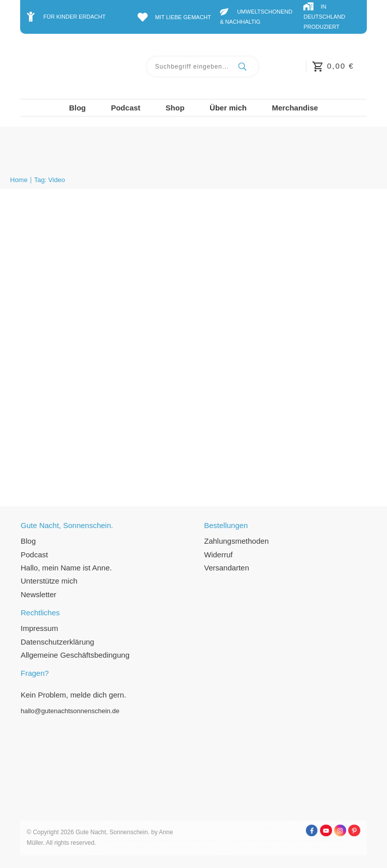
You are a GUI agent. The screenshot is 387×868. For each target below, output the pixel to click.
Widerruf (218, 555)
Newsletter (39, 594)
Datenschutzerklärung (57, 642)
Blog (28, 541)
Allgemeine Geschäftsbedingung (75, 655)
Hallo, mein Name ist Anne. (66, 568)
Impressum (39, 628)
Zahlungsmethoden (236, 541)
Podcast (34, 555)
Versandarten (227, 568)
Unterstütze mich (49, 581)
